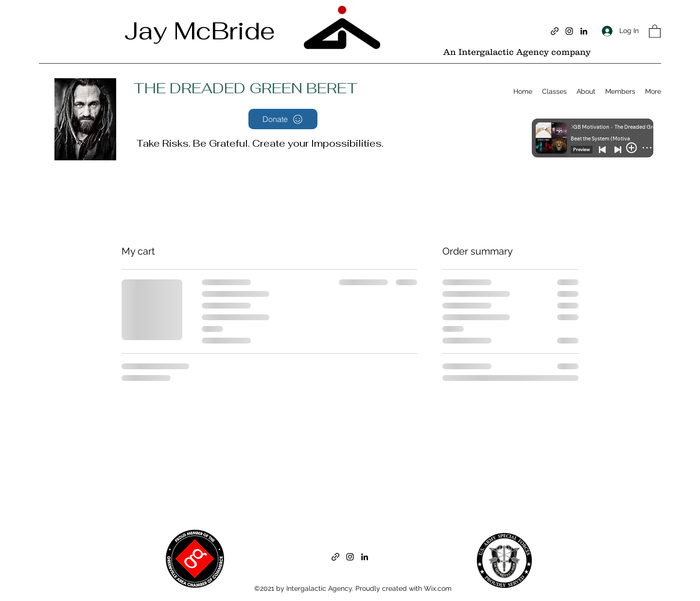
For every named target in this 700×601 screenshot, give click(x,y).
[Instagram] (569, 31)
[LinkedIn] (584, 31)
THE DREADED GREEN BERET (245, 88)
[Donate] (283, 119)
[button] (655, 31)
